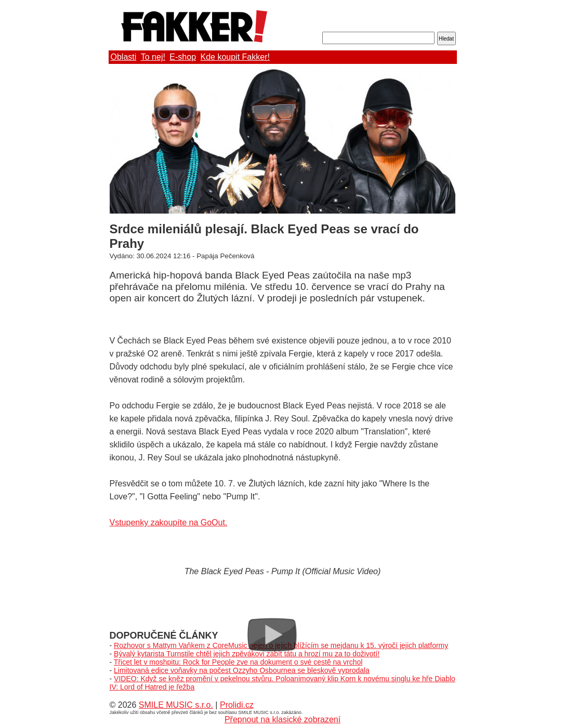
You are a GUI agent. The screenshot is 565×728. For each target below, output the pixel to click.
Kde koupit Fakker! (235, 57)
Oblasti (124, 57)
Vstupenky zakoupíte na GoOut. (169, 522)
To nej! (153, 57)
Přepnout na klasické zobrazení (282, 719)
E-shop (183, 57)
